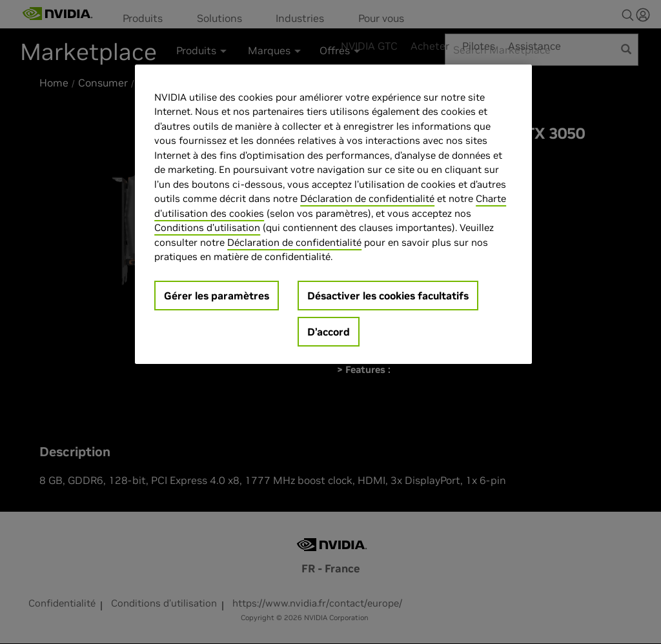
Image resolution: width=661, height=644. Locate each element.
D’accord (329, 332)
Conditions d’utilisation (207, 227)
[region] (333, 214)
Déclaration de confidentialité (367, 198)
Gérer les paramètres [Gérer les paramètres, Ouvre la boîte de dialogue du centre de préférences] (217, 296)
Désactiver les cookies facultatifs (388, 296)
